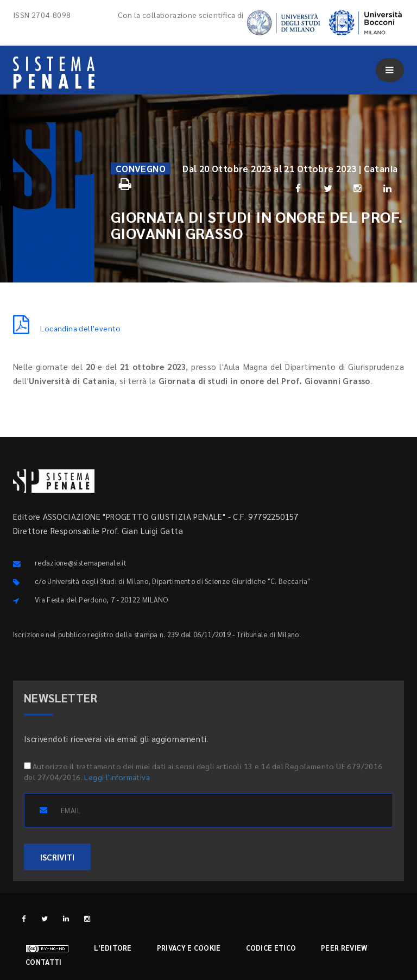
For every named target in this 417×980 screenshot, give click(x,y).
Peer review (344, 948)
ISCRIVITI (57, 857)
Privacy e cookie (189, 948)
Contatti (43, 962)
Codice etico (271, 948)
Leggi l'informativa (117, 777)
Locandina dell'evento (67, 328)
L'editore (113, 948)
